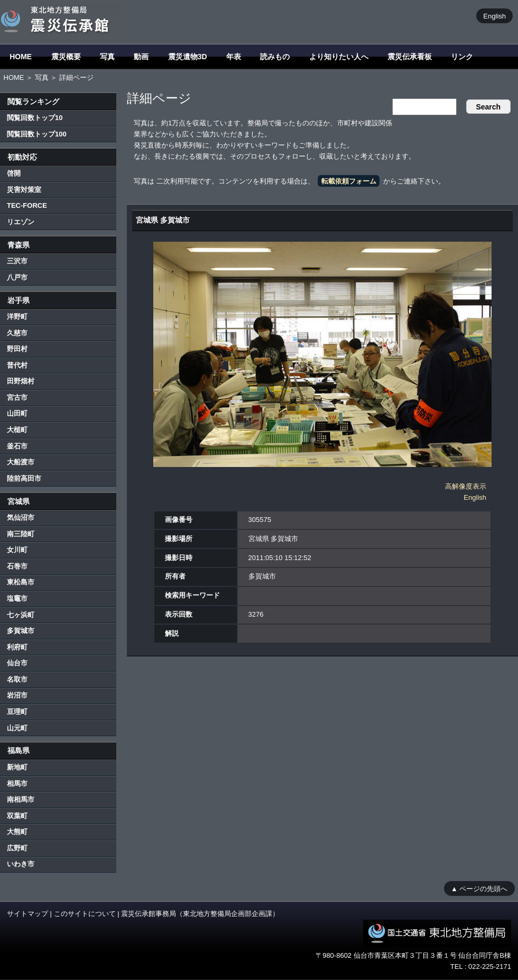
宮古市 (17, 397)
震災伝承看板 (410, 57)
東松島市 (21, 582)
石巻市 (17, 566)
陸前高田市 (24, 478)
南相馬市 (21, 799)
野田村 (17, 349)
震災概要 (66, 57)
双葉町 (17, 816)
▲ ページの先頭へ (479, 888)
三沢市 (17, 261)
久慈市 (17, 333)
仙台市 (17, 663)
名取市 (17, 679)
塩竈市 (17, 598)
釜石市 (17, 446)
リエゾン (21, 222)
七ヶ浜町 (21, 615)
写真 (107, 57)
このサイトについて (85, 914)
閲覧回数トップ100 (37, 134)
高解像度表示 (466, 486)
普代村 (17, 365)
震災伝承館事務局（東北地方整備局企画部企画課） (200, 914)
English (494, 16)
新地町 (17, 767)
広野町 (17, 848)
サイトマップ (27, 914)
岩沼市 (17, 695)
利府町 (17, 647)
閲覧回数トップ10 (35, 118)
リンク (462, 57)
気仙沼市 (21, 518)
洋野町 (17, 317)
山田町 (17, 413)
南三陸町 (21, 534)
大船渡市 (21, 462)
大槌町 (17, 430)
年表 (234, 57)
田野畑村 (21, 381)
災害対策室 (24, 190)
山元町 (17, 728)
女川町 (17, 550)
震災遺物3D (188, 57)
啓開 (14, 173)
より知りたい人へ (339, 57)
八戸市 (17, 277)
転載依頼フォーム (349, 181)
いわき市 (21, 864)
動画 (141, 57)
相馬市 (17, 784)
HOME (21, 57)
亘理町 (17, 712)
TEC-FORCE (27, 205)
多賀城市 (21, 631)
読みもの (275, 57)
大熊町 (17, 832)
